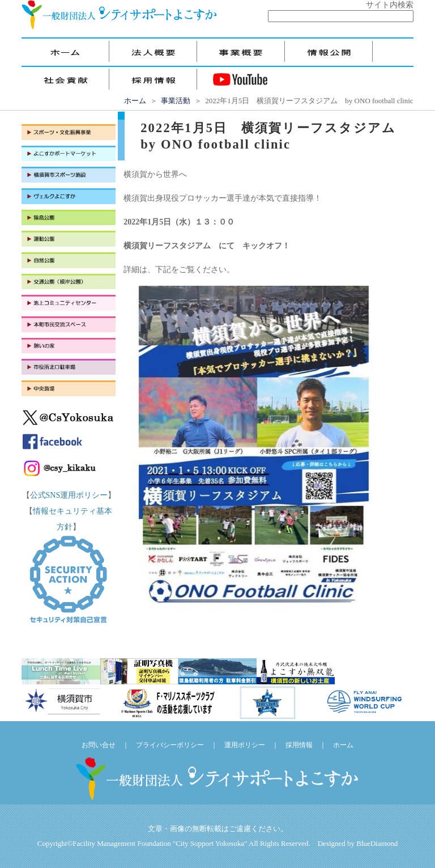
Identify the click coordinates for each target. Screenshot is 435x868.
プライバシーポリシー (170, 745)
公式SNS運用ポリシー (69, 495)
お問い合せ (99, 745)
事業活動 (176, 101)
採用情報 (299, 745)
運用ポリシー (245, 745)
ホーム (135, 101)
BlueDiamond (377, 843)
